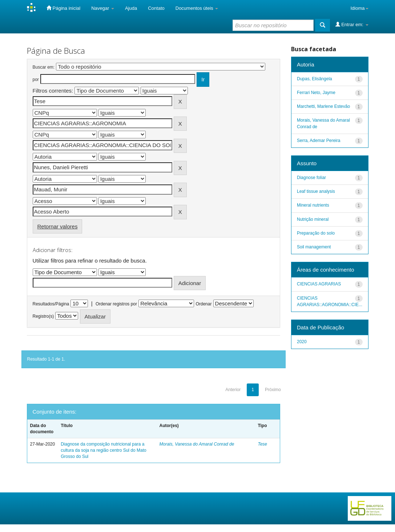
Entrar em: (352, 24)
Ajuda (131, 8)
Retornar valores (58, 226)
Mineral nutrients (313, 205)
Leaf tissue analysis (316, 191)
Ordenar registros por (116, 304)
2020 (302, 342)
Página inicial (63, 8)
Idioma (359, 8)
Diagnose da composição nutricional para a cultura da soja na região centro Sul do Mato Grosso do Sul (103, 450)
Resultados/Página (51, 304)
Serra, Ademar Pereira (319, 141)
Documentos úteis (197, 8)
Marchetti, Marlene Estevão (323, 106)
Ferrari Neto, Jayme (316, 93)
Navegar (103, 8)
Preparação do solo (316, 233)
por (36, 80)
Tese (262, 444)
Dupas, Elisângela (315, 79)
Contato (156, 8)
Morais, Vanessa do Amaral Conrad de (197, 444)
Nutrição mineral (313, 219)
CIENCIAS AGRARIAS (319, 284)
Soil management (314, 247)
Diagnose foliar (311, 178)
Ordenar (203, 304)
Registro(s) (43, 316)
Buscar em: (44, 67)
